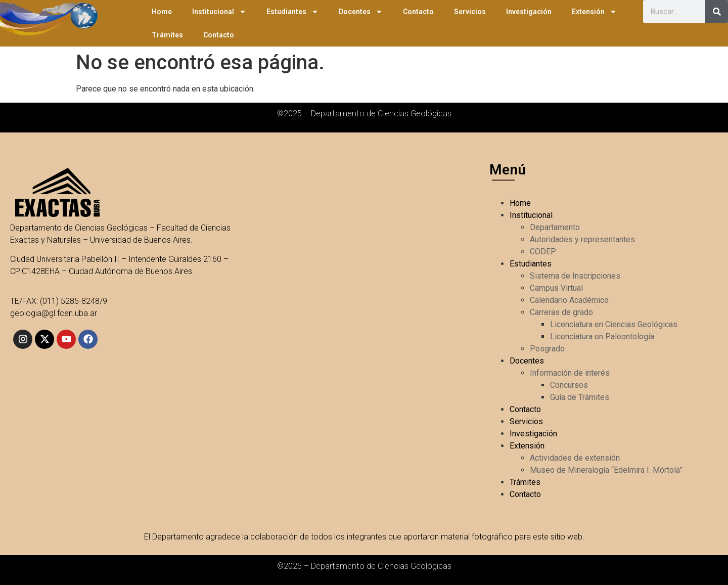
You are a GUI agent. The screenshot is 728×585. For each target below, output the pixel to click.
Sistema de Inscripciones (575, 276)
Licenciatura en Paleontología (602, 336)
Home (162, 12)
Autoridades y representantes (582, 239)
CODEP (543, 252)
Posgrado (547, 349)
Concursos (569, 385)
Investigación (529, 12)
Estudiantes (292, 12)
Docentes (361, 12)
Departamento (555, 227)
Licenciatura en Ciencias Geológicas (614, 324)
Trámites (167, 35)
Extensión (594, 12)
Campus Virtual (556, 288)
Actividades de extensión (575, 458)
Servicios (470, 12)
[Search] (717, 11)
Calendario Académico (569, 300)
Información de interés (570, 373)
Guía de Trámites (580, 397)
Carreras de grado (561, 312)
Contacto (418, 12)
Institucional (219, 12)
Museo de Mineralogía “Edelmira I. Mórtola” (606, 470)
